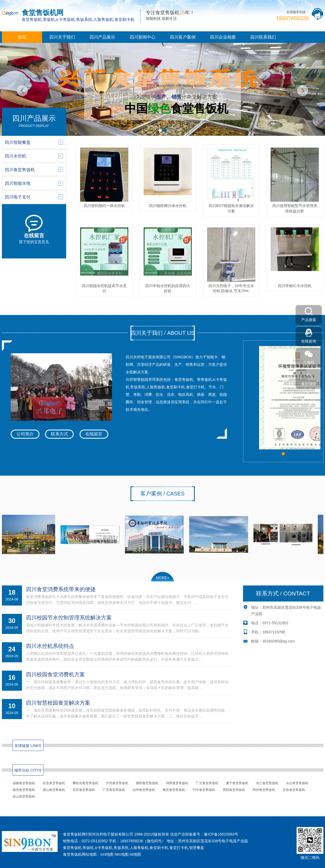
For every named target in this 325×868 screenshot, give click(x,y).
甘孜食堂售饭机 (294, 790)
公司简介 (25, 434)
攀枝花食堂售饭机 (85, 783)
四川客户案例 (183, 37)
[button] (160, 130)
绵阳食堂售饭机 (177, 783)
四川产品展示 (102, 37)
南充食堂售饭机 (24, 790)
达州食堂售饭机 (144, 790)
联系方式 (59, 434)
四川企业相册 (223, 37)
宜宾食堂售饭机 (84, 790)
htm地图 (122, 854)
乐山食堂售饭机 (297, 783)
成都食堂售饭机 (24, 783)
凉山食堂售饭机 (24, 796)
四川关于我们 (62, 37)
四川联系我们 (263, 37)
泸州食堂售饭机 (117, 783)
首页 (22, 37)
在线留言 (94, 434)
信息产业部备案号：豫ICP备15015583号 (204, 834)
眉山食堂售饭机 (54, 790)
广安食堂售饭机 (114, 790)
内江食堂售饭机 (267, 783)
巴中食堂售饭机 (204, 790)
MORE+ (162, 578)
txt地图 (135, 854)
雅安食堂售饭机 (174, 790)
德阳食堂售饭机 (147, 783)
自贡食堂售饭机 (54, 783)
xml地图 (107, 854)
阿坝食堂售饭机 (264, 790)
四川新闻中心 (143, 37)
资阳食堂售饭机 (234, 790)
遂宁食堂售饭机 (237, 783)
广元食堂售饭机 (207, 783)
